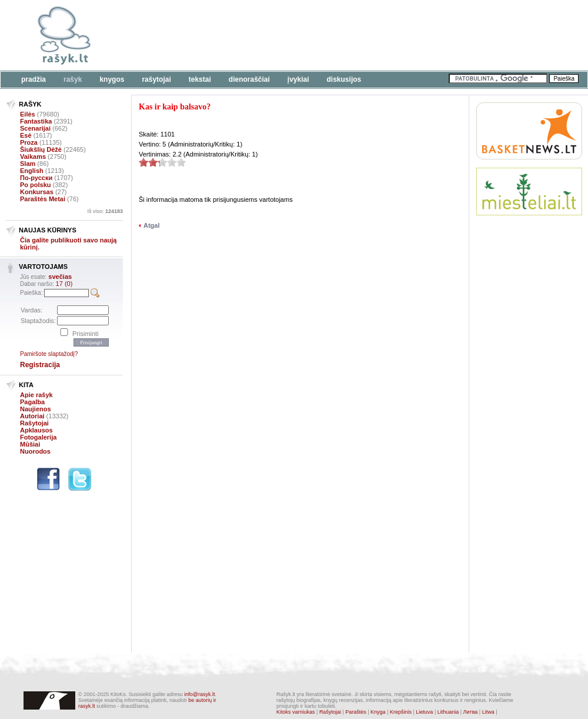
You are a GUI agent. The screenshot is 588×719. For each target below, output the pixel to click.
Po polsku (36, 185)
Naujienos (36, 409)
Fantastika (36, 121)
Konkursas (37, 192)
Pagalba (32, 402)
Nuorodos (35, 451)
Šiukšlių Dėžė (41, 149)
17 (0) (64, 284)
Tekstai (200, 79)
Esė (26, 135)
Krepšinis (401, 712)
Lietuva (424, 712)
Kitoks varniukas (296, 712)
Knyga (378, 712)
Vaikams (33, 157)
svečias (60, 277)
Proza (29, 142)
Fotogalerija (38, 437)
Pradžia (34, 79)
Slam (28, 164)
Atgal (152, 225)
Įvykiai (298, 79)
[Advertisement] (181, 43)
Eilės (28, 114)
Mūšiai (30, 444)
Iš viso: (105, 211)
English (32, 171)
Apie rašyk (36, 395)
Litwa (488, 712)
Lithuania (448, 712)
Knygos (112, 79)
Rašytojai (156, 79)
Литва (471, 712)
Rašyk (73, 79)
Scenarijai (35, 128)
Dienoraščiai (249, 79)
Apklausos (36, 430)
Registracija (40, 365)
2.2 (143, 162)
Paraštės (356, 712)
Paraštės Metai (43, 199)
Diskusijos (344, 79)
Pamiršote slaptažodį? (49, 354)
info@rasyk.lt (199, 694)
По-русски (36, 178)
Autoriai (32, 416)
